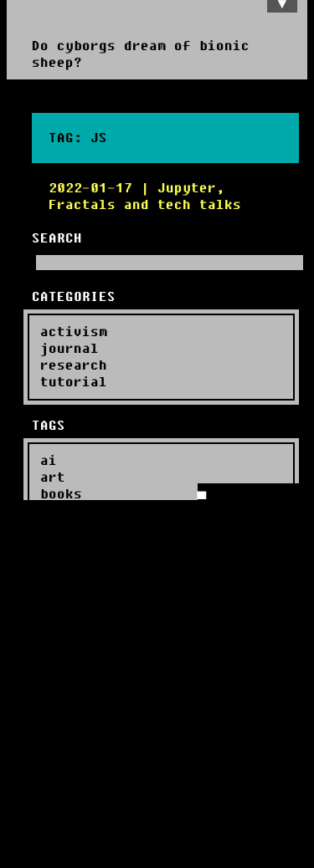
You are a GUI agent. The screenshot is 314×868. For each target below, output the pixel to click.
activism (74, 332)
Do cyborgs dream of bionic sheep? (141, 54)
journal (69, 349)
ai (49, 461)
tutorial (74, 382)
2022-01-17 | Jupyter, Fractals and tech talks (145, 197)
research (74, 365)
